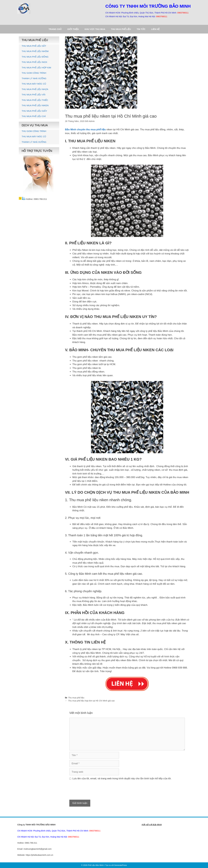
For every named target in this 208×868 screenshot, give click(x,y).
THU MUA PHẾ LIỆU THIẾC (35, 100)
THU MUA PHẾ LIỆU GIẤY (34, 111)
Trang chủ (55, 29)
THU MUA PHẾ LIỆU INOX (34, 62)
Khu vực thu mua (95, 29)
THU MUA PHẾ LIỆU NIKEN (35, 105)
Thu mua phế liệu (121, 29)
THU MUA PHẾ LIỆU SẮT (34, 46)
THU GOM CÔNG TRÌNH (34, 73)
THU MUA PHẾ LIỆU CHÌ (34, 116)
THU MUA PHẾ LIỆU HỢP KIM (36, 68)
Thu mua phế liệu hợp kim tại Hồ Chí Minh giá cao (91, 701)
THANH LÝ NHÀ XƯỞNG (34, 78)
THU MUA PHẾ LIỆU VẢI (34, 95)
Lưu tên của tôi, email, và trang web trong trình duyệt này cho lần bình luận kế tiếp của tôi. (122, 778)
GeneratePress (120, 865)
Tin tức (141, 29)
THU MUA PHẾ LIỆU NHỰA (35, 89)
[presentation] (91, 791)
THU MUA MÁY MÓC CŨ (34, 84)
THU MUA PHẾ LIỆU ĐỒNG (35, 57)
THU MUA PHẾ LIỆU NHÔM (35, 51)
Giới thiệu (73, 29)
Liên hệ (155, 29)
